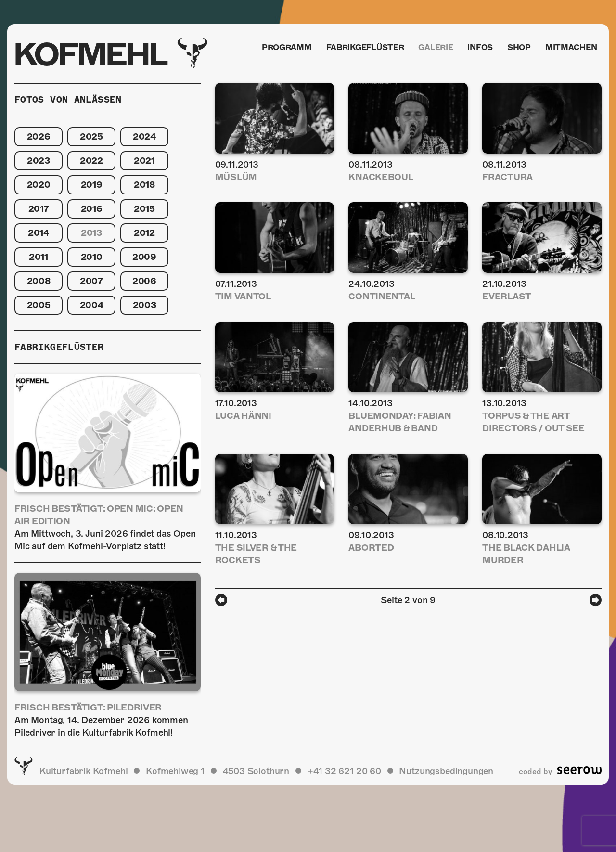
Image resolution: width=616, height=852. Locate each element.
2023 (38, 161)
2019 (92, 185)
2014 (38, 233)
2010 (92, 257)
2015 (144, 209)
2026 (39, 136)
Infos (478, 49)
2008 (39, 281)
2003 (145, 305)
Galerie (431, 49)
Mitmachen (571, 49)
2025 (91, 136)
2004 (92, 305)
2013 (91, 233)
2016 (92, 209)
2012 (144, 233)
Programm (281, 49)
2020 (39, 185)
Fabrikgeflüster (359, 49)
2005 (39, 305)
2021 (144, 161)
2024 (144, 136)
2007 (91, 281)
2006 (144, 281)
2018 (144, 185)
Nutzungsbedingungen (446, 771)
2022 (91, 161)
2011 (38, 257)
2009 (144, 257)
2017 (39, 209)
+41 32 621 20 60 (344, 771)
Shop (518, 49)
